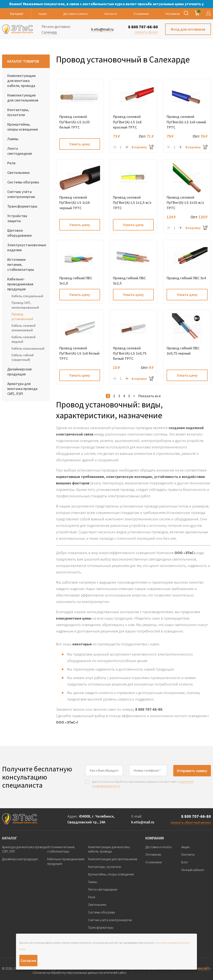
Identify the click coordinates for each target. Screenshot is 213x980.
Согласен (28, 961)
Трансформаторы (22, 206)
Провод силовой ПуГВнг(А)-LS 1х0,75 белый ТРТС (130, 353)
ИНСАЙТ (204, 968)
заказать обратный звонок (191, 822)
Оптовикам (173, 14)
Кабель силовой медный (23, 339)
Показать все (150, 396)
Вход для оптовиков (188, 29)
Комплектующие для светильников (23, 98)
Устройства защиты (17, 218)
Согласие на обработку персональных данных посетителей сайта (79, 973)
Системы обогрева (23, 182)
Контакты (111, 14)
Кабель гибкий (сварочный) (22, 357)
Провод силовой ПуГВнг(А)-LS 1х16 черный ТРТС (74, 202)
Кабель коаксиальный (28, 348)
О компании (141, 14)
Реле (11, 163)
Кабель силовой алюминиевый (23, 328)
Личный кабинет (193, 870)
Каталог (10, 838)
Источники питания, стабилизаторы (21, 264)
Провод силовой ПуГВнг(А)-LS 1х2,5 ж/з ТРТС (132, 202)
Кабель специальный (27, 296)
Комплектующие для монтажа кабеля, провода (22, 81)
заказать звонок (146, 32)
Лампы (13, 139)
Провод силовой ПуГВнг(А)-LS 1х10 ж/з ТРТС (185, 202)
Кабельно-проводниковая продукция (20, 284)
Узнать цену (80, 144)
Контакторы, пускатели (18, 112)
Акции (43, 14)
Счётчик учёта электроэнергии (21, 194)
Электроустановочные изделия (26, 247)
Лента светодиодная (20, 151)
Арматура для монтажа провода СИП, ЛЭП (22, 389)
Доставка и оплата (75, 14)
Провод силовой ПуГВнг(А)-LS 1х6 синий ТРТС (186, 122)
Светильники (18, 173)
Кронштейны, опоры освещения (23, 127)
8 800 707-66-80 (143, 27)
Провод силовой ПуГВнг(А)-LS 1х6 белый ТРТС (79, 353)
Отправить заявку (192, 771)
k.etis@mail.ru (143, 822)
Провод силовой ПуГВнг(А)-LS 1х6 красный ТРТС (127, 122)
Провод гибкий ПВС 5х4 (186, 278)
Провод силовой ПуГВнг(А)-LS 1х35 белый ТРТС (74, 122)
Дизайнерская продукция (19, 372)
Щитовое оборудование (20, 233)
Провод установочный (22, 316)
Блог (185, 862)
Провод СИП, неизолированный (25, 305)
